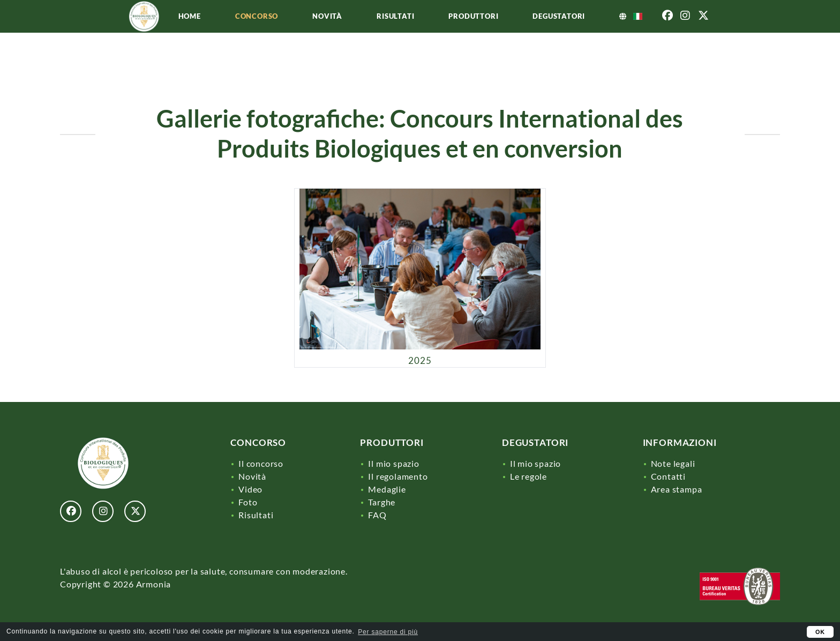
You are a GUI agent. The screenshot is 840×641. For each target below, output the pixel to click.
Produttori (513, 33)
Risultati (436, 33)
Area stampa (677, 489)
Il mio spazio (393, 463)
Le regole (528, 476)
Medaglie (387, 489)
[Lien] (144, 54)
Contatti (668, 476)
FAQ (377, 515)
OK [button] (820, 632)
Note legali (673, 463)
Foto (248, 502)
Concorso (297, 33)
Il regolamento (398, 476)
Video (250, 489)
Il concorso (261, 463)
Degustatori (599, 33)
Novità (367, 33)
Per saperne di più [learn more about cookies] (388, 632)
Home (230, 33)
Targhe (382, 502)
